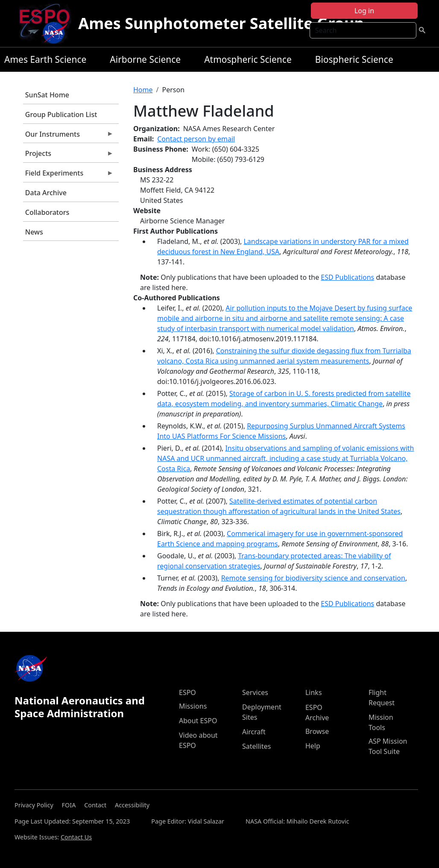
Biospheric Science (354, 59)
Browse (317, 731)
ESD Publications (347, 277)
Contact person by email (196, 139)
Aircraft (254, 732)
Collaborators (47, 212)
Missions (193, 706)
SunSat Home (47, 95)
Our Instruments (68, 136)
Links (314, 692)
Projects (68, 155)
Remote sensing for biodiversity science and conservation (313, 578)
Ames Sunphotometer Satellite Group (221, 23)
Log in (364, 11)
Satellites (256, 746)
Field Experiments (68, 175)
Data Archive (46, 193)
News (34, 232)
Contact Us (76, 837)
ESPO (187, 692)
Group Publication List (61, 114)
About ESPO (198, 721)
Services (255, 692)
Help (313, 746)
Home (143, 90)
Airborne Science (145, 59)
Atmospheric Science (248, 59)
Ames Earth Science (45, 59)
